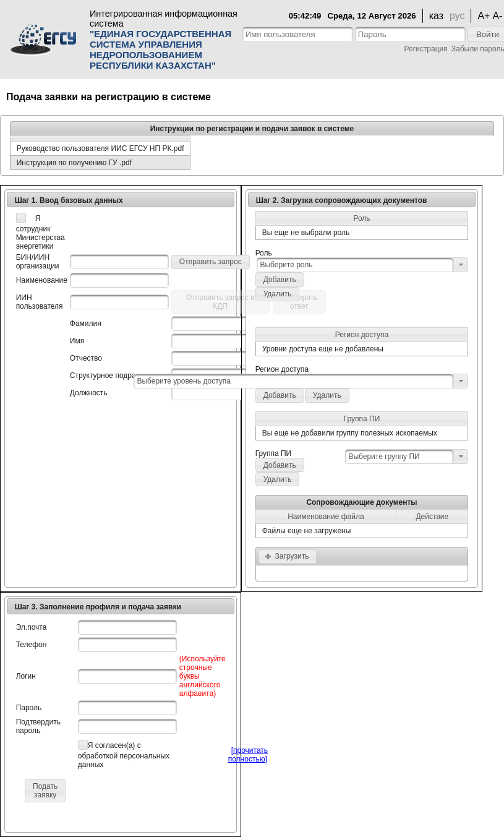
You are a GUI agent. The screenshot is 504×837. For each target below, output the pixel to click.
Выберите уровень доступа (184, 381)
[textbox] (298, 34)
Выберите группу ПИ (384, 457)
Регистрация (426, 49)
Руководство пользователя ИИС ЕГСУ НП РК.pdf (100, 148)
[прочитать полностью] (248, 755)
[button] (211, 262)
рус (457, 16)
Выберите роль (286, 265)
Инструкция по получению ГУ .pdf (74, 163)
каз (436, 16)
